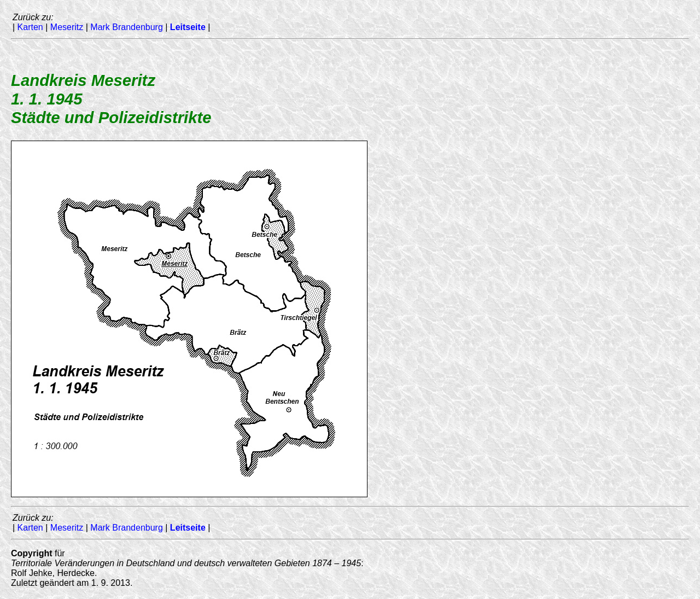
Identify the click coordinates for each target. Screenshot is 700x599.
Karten (30, 27)
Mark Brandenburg (127, 27)
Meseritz (67, 27)
